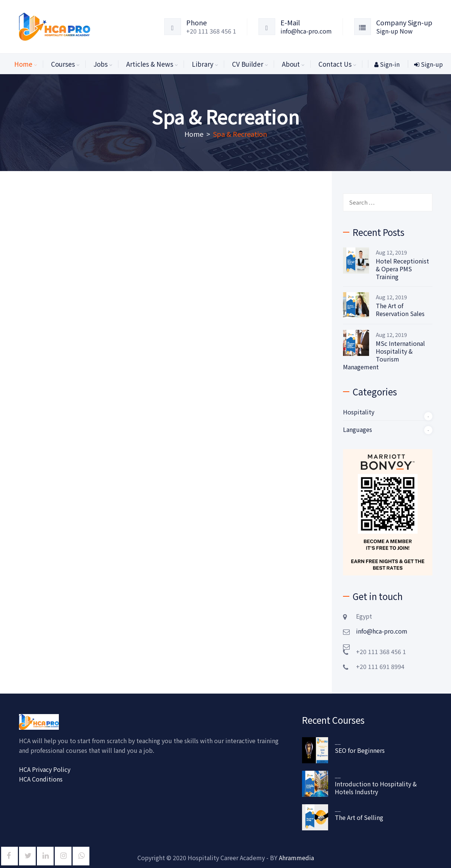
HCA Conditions (41, 779)
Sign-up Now (394, 31)
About (291, 64)
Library (203, 64)
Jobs (101, 64)
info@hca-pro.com (306, 31)
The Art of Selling (359, 818)
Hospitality (359, 412)
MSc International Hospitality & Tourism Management (384, 355)
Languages (358, 429)
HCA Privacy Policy (45, 769)
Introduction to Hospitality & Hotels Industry (376, 788)
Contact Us (335, 64)
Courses (63, 64)
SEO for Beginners (360, 750)
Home (23, 64)
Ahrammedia (296, 858)
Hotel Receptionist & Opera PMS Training (402, 269)
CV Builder (248, 64)
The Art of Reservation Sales (400, 310)
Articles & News (150, 64)
